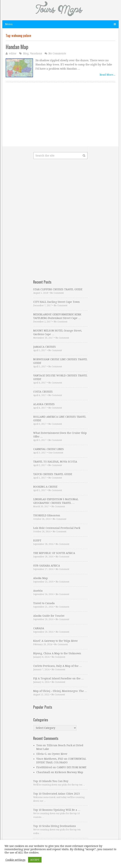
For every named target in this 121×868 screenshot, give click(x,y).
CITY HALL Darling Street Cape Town (56, 302)
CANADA (39, 628)
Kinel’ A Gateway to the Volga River (55, 641)
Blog (26, 53)
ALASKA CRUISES (44, 404)
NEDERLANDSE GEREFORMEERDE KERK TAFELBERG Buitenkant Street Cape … (57, 316)
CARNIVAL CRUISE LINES (48, 449)
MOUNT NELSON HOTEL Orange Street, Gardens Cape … (58, 332)
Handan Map (17, 47)
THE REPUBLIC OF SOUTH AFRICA (54, 553)
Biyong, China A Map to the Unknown (57, 653)
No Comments (57, 53)
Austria (38, 591)
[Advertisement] (61, 121)
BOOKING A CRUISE (45, 487)
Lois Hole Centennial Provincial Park (57, 528)
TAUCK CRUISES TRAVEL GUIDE (53, 474)
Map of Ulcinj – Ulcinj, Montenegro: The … (60, 691)
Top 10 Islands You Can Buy (51, 781)
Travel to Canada (44, 603)
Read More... (108, 75)
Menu (9, 24)
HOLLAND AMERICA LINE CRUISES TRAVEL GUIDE (60, 419)
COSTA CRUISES (43, 392)
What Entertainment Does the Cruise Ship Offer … (60, 435)
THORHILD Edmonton (47, 515)
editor (13, 53)
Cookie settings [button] (15, 860)
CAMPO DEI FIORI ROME (72, 767)
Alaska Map (40, 578)
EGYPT (37, 541)
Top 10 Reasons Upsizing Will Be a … (57, 810)
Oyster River (60, 754)
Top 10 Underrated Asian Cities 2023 (56, 794)
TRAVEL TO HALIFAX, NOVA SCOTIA (55, 462)
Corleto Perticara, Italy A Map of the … (57, 666)
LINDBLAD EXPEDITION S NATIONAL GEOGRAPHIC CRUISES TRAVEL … (56, 501)
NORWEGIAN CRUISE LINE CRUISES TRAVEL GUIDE (60, 361)
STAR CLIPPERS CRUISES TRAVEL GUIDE (58, 289)
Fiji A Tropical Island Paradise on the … (58, 678)
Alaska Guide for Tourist (49, 616)
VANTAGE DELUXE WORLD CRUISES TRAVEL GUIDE (60, 377)
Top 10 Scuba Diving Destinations (54, 826)
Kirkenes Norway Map (69, 772)
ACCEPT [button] (35, 860)
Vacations (36, 53)
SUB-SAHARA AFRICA (47, 566)
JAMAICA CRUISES (44, 347)
